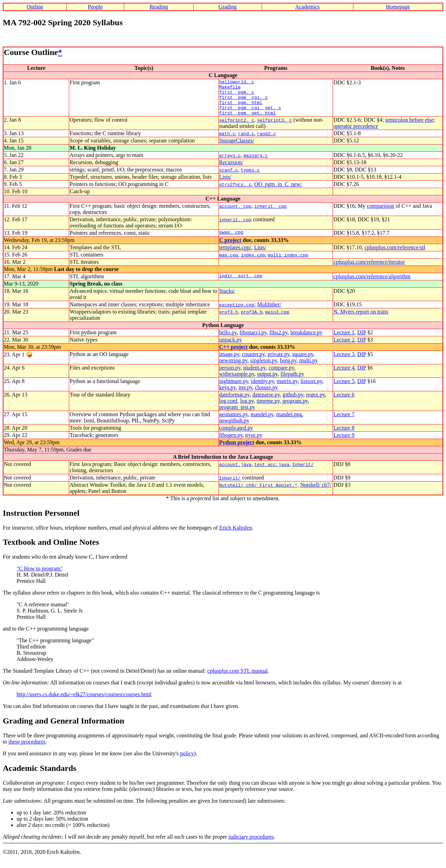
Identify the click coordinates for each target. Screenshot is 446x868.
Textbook (19, 549)
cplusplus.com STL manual (238, 678)
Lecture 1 (344, 340)
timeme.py (268, 408)
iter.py (245, 395)
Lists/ (225, 184)
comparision (380, 213)
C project (230, 247)
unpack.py (231, 347)
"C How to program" (40, 576)
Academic (20, 775)
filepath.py (292, 381)
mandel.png (289, 422)
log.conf (228, 408)
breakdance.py (306, 340)
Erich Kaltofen (236, 535)
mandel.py (262, 422)
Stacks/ (227, 298)
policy (187, 761)
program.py (295, 408)
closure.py (266, 395)
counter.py (253, 361)
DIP (361, 340)
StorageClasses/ (237, 148)
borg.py (288, 368)
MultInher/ (269, 312)
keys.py (227, 395)
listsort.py (311, 388)
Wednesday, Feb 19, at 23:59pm (39, 247)
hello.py (228, 340)
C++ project (233, 354)
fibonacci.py (253, 340)
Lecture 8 (344, 435)
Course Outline (31, 52)
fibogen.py (231, 442)
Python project (237, 450)
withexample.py (237, 381)
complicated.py (236, 435)
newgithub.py (234, 428)
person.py (230, 375)
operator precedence (356, 133)
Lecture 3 (344, 361)
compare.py (281, 375)
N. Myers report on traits (361, 319)
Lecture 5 (344, 388)
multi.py (308, 368)
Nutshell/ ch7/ (316, 492)
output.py (267, 381)
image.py (229, 361)
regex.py (315, 402)
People (95, 7)
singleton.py (264, 368)
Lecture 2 (344, 347)
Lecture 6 (344, 402)
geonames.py (234, 422)
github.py (293, 402)
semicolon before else (409, 127)
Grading (227, 7)
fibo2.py (278, 340)
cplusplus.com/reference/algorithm (372, 284)
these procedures (27, 749)
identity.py (263, 388)
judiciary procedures (251, 844)
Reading (159, 7)
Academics (308, 7)
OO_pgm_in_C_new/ (278, 191)
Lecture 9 (344, 442)
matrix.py (287, 388)
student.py (254, 375)
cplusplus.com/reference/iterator (369, 269)
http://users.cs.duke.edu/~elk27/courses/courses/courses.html (84, 702)
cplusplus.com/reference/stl (395, 255)
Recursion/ (231, 170)
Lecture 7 (344, 422)
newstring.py (233, 368)
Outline (35, 7)
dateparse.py (266, 402)
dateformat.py (234, 402)
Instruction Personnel (41, 520)
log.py (247, 408)
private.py (278, 361)
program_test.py (237, 414)
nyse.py (254, 442)
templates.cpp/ (235, 255)
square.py (303, 361)
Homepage (398, 7)
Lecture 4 (344, 375)
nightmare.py (234, 388)
